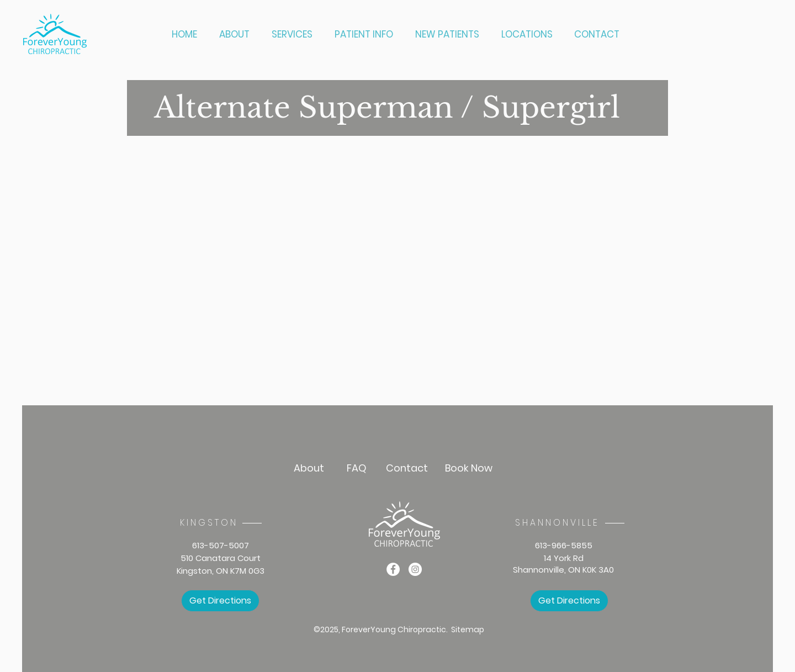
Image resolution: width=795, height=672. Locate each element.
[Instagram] (415, 569)
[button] (295, 35)
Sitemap (468, 629)
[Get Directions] (220, 601)
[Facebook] (393, 569)
